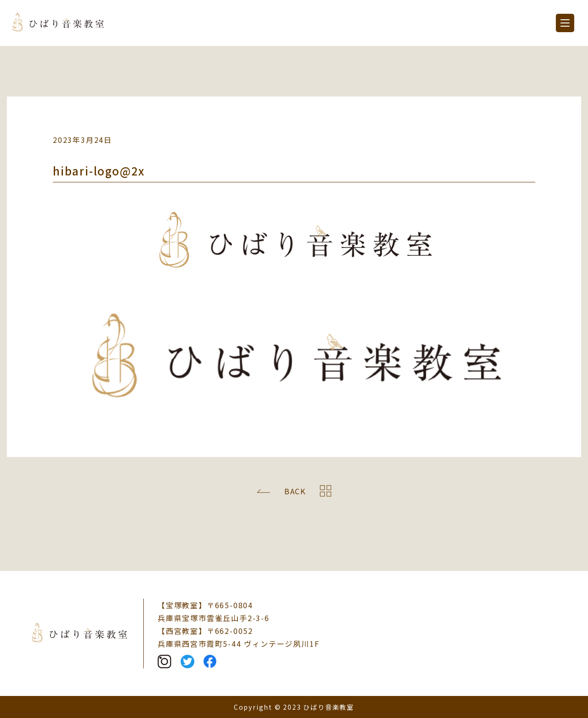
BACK (295, 491)
